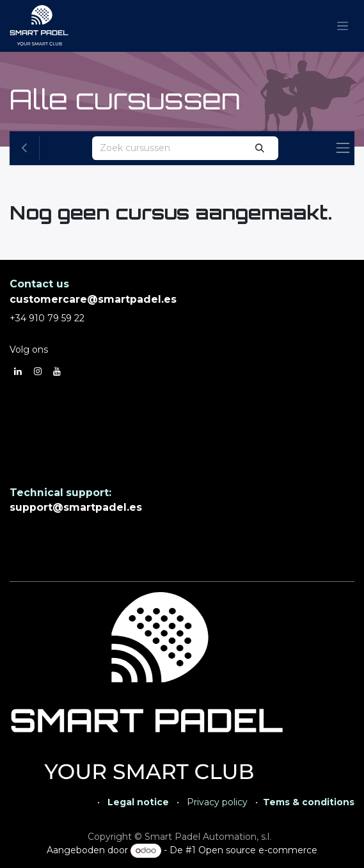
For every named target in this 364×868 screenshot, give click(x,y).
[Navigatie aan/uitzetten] (343, 26)
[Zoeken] (259, 148)
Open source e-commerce (258, 850)
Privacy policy (217, 802)
